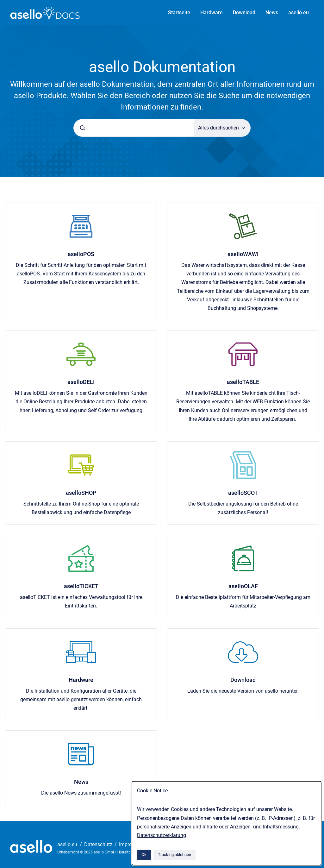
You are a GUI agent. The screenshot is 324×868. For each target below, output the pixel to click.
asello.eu (299, 13)
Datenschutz (99, 844)
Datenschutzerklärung (162, 835)
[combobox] (134, 128)
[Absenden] (83, 128)
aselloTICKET (81, 586)
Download (244, 13)
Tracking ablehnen (174, 855)
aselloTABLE (243, 382)
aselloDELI (81, 382)
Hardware (212, 13)
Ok (144, 855)
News (272, 13)
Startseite (179, 13)
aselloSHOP (81, 493)
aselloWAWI (243, 254)
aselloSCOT (243, 493)
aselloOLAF (243, 586)
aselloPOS (81, 254)
